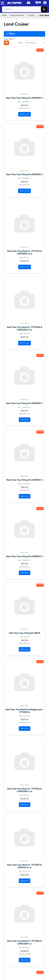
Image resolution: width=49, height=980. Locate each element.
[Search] (24, 9)
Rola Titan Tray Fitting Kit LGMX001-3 (25, 480)
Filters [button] (10, 34)
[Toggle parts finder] (29, 3)
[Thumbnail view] (6, 43)
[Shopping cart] (37, 3)
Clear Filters (9, 39)
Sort (21, 43)
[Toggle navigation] (2, 3)
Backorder (25, 420)
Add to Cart (24, 114)
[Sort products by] (34, 43)
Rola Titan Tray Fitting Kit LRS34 (25, 633)
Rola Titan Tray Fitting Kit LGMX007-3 (25, 557)
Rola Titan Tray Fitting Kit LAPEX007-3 (24, 98)
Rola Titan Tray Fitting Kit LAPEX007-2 (24, 403)
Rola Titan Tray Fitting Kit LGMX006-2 (24, 175)
